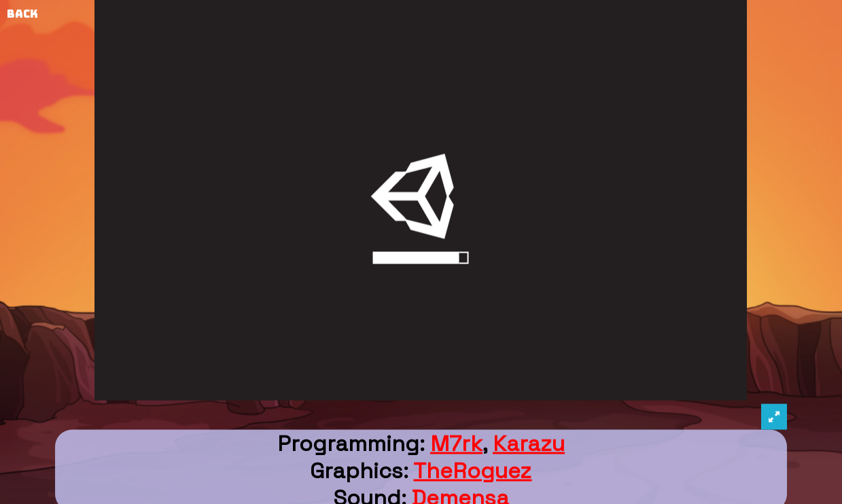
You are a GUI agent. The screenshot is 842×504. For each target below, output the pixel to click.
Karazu (529, 444)
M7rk (456, 444)
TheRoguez (472, 471)
